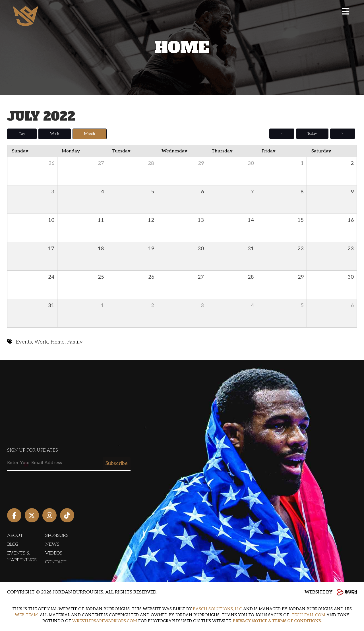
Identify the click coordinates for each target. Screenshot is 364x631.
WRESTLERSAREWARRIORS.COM (105, 621)
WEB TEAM (26, 615)
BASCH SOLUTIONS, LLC (217, 609)
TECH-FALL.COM (308, 615)
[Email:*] (69, 463)
